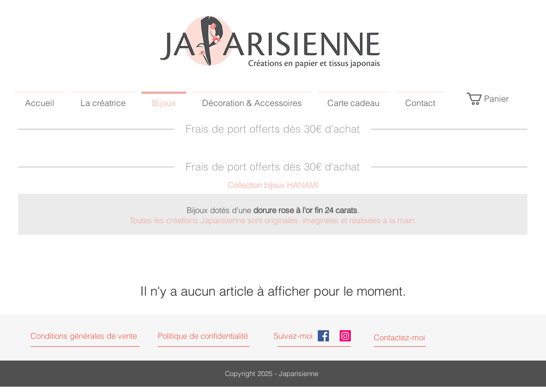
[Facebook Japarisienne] (323, 336)
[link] (494, 99)
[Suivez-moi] (294, 336)
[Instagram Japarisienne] (345, 336)
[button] (212, 336)
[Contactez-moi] (400, 337)
